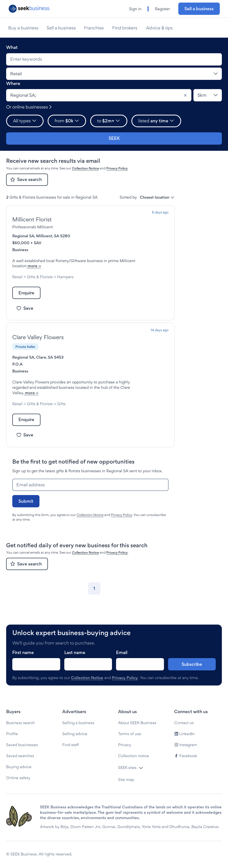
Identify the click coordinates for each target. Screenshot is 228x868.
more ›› (83, 266)
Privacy (125, 745)
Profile (12, 734)
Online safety (18, 778)
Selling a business (78, 723)
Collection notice (134, 756)
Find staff (71, 745)
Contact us (184, 723)
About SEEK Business (137, 723)
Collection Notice (85, 168)
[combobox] (114, 59)
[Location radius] (208, 95)
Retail (17, 277)
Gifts (61, 409)
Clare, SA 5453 (50, 357)
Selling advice (75, 734)
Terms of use (130, 734)
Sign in (135, 9)
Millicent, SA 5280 (53, 236)
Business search (20, 723)
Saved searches (20, 756)
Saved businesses (22, 745)
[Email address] (90, 490)
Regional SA (23, 236)
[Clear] (185, 95)
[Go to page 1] (94, 594)
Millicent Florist (32, 219)
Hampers (65, 277)
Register (162, 9)
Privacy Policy (117, 168)
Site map (126, 780)
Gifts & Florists (40, 277)
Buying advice (19, 767)
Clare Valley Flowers (38, 337)
